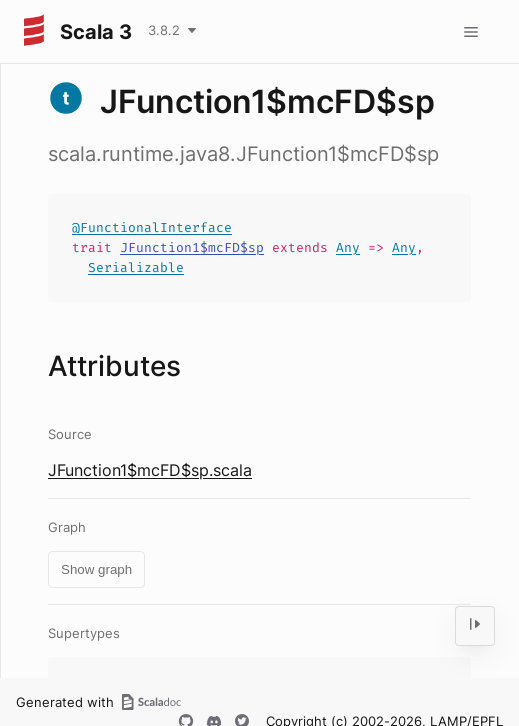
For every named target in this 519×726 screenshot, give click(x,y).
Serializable (136, 267)
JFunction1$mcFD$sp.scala (150, 470)
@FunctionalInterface (152, 227)
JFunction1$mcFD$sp (192, 247)
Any (348, 247)
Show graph (96, 569)
